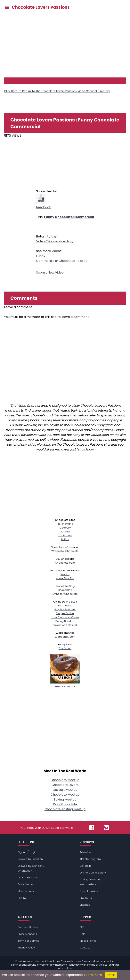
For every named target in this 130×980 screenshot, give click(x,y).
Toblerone (65, 535)
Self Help (85, 866)
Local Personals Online (65, 617)
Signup (22, 852)
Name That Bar (65, 578)
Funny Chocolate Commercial (69, 217)
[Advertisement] (65, 44)
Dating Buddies (65, 621)
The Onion (65, 648)
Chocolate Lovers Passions (41, 7)
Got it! (111, 975)
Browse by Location (30, 859)
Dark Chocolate (65, 804)
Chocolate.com (65, 563)
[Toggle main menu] (7, 7)
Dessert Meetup (65, 790)
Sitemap (85, 905)
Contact (85, 948)
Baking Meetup (65, 799)
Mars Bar (65, 532)
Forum (22, 898)
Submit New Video (50, 272)
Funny (41, 256)
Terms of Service (29, 941)
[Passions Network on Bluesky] (106, 828)
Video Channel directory (55, 241)
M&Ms (65, 539)
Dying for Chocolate (65, 594)
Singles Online (65, 613)
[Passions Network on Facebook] (92, 828)
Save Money (26, 884)
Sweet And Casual (65, 625)
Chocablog (65, 590)
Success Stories (28, 927)
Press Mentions (27, 934)
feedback (44, 207)
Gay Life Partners (65, 609)
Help (83, 934)
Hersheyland (65, 524)
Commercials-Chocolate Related (62, 261)
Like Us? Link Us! (65, 685)
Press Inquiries (89, 891)
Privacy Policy (26, 948)
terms (92, 965)
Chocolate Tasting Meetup (65, 809)
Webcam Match (65, 637)
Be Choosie (65, 606)
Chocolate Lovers (65, 785)
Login (33, 852)
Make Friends (88, 941)
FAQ (82, 927)
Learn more (93, 975)
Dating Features (28, 878)
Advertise (86, 852)
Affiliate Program (90, 859)
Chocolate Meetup (65, 780)
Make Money (26, 891)
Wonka (65, 574)
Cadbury (65, 528)
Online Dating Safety (93, 873)
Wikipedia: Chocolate (65, 551)
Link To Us (86, 898)
